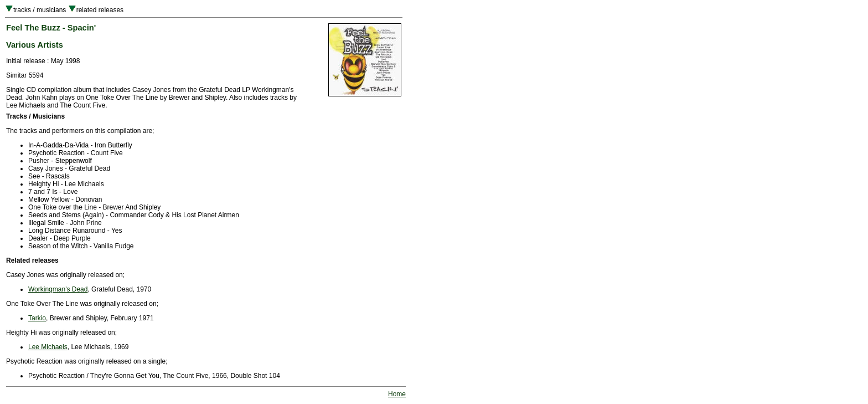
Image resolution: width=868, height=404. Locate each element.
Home (397, 394)
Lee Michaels (48, 347)
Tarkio (37, 318)
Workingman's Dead (58, 289)
